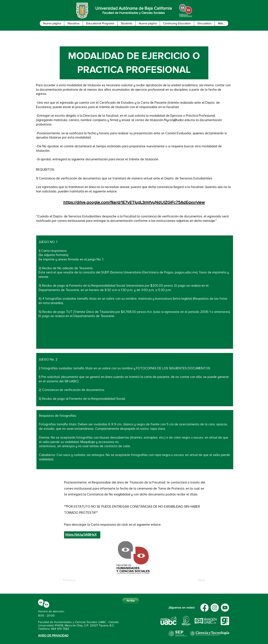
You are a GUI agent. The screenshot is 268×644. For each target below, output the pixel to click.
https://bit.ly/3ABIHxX (81, 535)
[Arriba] (131, 601)
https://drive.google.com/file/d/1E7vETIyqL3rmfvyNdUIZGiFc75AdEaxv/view (134, 202)
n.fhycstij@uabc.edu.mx (178, 120)
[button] (73, 23)
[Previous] (77, 580)
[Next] (195, 580)
